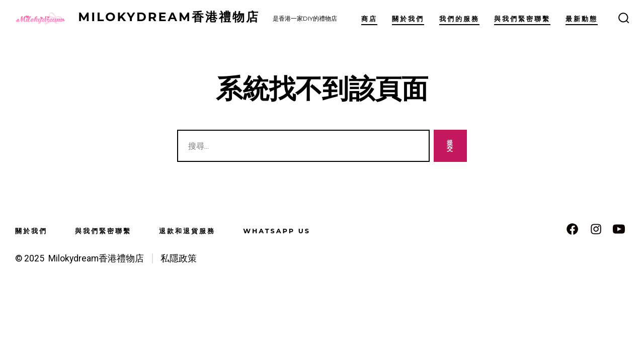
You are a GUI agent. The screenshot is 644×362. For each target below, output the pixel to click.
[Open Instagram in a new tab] (596, 229)
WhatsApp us (277, 231)
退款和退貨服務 (187, 231)
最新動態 (582, 19)
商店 (369, 19)
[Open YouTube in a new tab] (619, 229)
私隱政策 (179, 258)
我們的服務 (459, 19)
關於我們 (408, 19)
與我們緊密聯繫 (522, 19)
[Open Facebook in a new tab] (572, 229)
